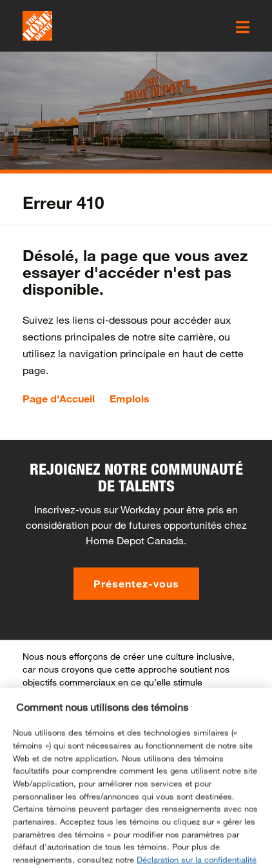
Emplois (130, 399)
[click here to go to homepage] (37, 26)
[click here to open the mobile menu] (243, 27)
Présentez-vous (136, 583)
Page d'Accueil (59, 399)
